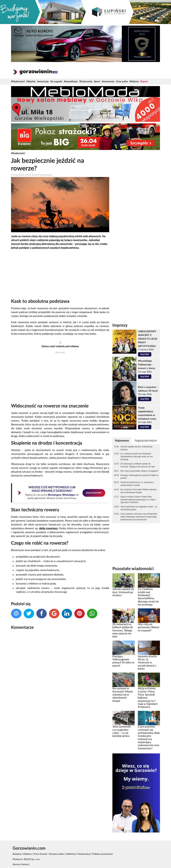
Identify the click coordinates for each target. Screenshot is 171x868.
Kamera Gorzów (21, 864)
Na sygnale (56, 82)
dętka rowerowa (48, 528)
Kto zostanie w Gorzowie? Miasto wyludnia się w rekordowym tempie (138, 491)
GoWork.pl (71, 854)
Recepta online (57, 854)
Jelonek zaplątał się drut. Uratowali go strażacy (136, 448)
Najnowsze (122, 441)
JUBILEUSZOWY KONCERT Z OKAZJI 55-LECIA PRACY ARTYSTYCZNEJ (148, 339)
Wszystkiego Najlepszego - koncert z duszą (147, 365)
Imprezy (120, 325)
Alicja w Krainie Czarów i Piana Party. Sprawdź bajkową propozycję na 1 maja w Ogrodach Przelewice (138, 500)
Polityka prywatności (103, 854)
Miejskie (31, 82)
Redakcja (17, 854)
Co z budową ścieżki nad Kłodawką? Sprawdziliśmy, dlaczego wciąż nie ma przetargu (136, 457)
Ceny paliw (122, 82)
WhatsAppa (69, 495)
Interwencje (108, 82)
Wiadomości (18, 82)
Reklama (134, 82)
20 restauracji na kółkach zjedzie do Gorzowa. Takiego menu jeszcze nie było (138, 465)
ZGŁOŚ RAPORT (94, 493)
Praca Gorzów (41, 854)
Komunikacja (71, 82)
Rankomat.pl (84, 854)
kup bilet (145, 354)
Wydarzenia (86, 82)
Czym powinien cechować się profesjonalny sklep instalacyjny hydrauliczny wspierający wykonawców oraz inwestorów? (139, 517)
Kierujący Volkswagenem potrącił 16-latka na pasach (139, 477)
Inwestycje (43, 82)
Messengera (54, 495)
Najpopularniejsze (146, 441)
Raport (144, 82)
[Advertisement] (60, 275)
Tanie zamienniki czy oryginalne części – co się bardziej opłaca (139, 508)
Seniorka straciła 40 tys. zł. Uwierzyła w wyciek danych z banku (137, 484)
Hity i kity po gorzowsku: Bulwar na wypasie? (139, 471)
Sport (97, 82)
